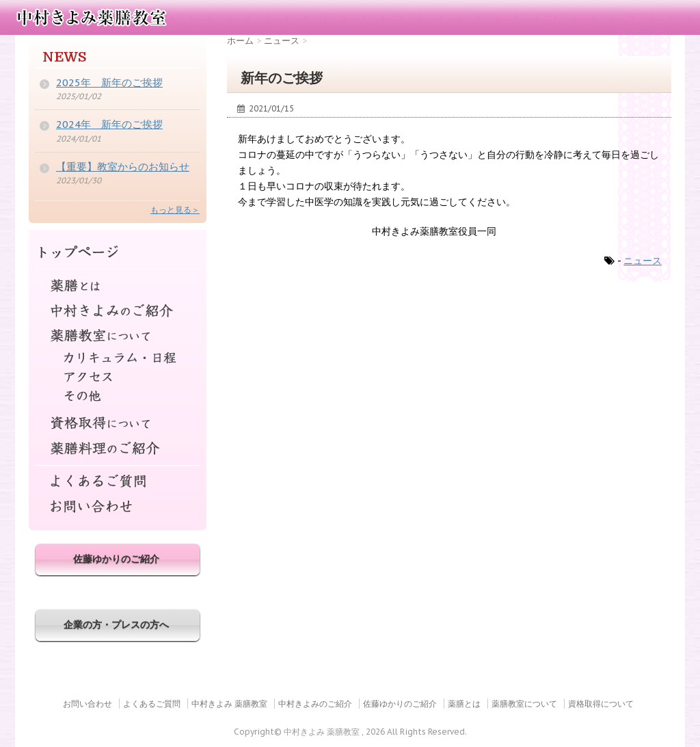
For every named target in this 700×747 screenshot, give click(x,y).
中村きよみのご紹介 (118, 311)
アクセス (118, 380)
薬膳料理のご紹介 (118, 449)
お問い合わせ (118, 507)
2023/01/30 (79, 180)
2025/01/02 (79, 96)
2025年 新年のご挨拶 (109, 82)
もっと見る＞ (175, 210)
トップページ (118, 253)
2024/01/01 (79, 139)
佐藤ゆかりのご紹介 (116, 559)
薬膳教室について (118, 336)
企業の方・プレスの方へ (116, 625)
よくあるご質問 (118, 475)
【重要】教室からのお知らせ (123, 167)
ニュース (643, 261)
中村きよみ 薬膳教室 (229, 704)
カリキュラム (118, 362)
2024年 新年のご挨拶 (109, 124)
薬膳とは (118, 279)
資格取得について (118, 424)
